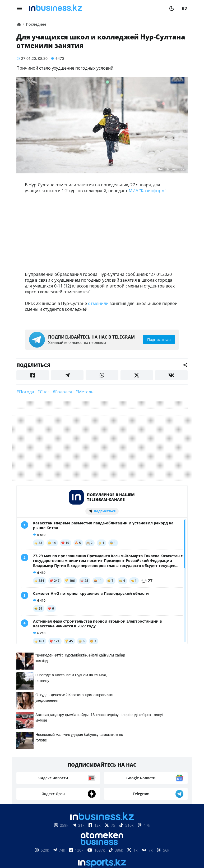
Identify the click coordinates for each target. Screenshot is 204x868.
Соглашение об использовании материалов (102, 829)
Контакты (52, 845)
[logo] (96, 8)
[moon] (172, 8)
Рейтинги (171, 845)
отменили (98, 303)
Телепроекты (109, 845)
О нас (28, 845)
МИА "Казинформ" (147, 191)
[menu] (20, 8)
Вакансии (142, 845)
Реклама (79, 845)
